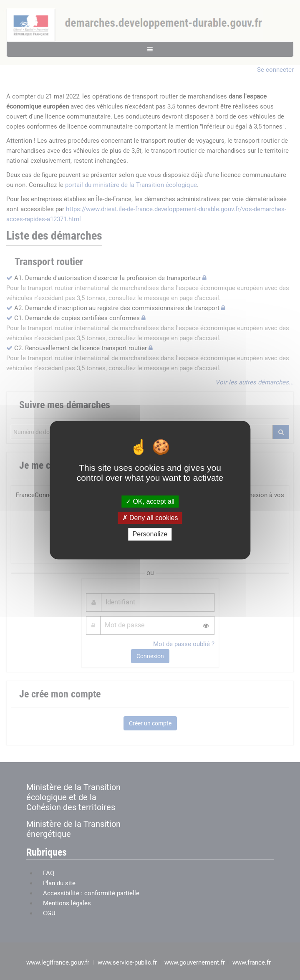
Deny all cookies (150, 518)
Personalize (150, 534)
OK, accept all (150, 501)
